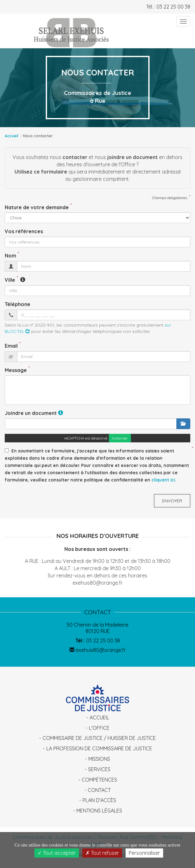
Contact (99, 790)
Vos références (24, 231)
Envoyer (172, 501)
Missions (99, 759)
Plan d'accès (99, 800)
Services (99, 769)
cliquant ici (163, 480)
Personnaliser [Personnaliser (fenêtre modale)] (144, 853)
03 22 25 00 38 (173, 7)
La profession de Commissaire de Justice (99, 748)
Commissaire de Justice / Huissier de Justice (99, 738)
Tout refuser (102, 853)
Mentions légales (99, 811)
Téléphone (18, 304)
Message (16, 370)
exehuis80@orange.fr (98, 650)
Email (11, 346)
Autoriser (120, 438)
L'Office (99, 728)
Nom (10, 256)
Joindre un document (31, 413)
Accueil (12, 136)
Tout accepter (57, 853)
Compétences (99, 780)
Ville (10, 280)
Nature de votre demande (37, 207)
